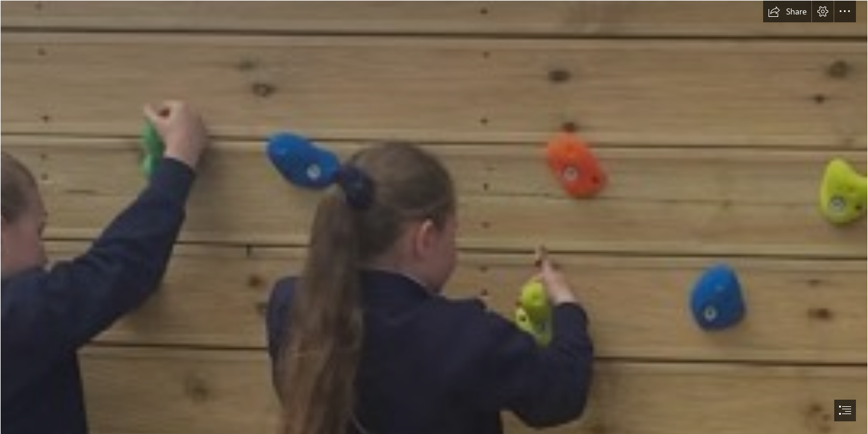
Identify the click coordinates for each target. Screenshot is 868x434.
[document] (434, 217)
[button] (787, 11)
